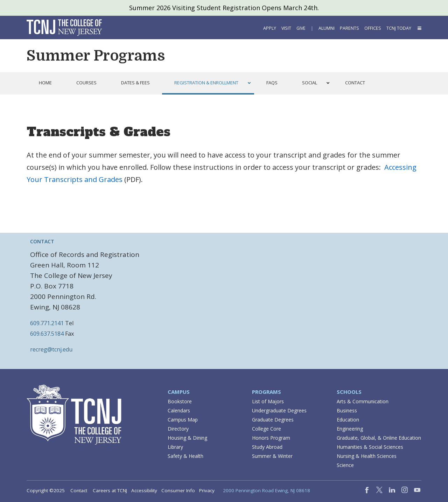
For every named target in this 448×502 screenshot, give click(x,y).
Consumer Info (178, 490)
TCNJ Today (399, 28)
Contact (79, 490)
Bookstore (180, 401)
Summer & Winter (272, 456)
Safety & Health (185, 456)
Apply (270, 28)
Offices (373, 28)
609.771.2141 (47, 323)
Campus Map (183, 420)
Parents (349, 28)
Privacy (207, 490)
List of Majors (268, 401)
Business (347, 410)
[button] (419, 28)
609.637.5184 (47, 334)
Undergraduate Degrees (279, 410)
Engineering (350, 429)
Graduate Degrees (273, 420)
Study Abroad (267, 447)
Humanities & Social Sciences (370, 447)
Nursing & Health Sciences (367, 456)
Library (175, 447)
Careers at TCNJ (110, 490)
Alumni (327, 28)
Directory (178, 429)
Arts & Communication (363, 401)
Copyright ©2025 (46, 490)
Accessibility (144, 490)
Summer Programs (96, 56)
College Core (267, 429)
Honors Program (271, 438)
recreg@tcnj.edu (51, 349)
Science (345, 465)
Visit (286, 28)
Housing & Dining (187, 438)
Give (301, 28)
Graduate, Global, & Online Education (379, 438)
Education (348, 420)
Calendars (179, 410)
